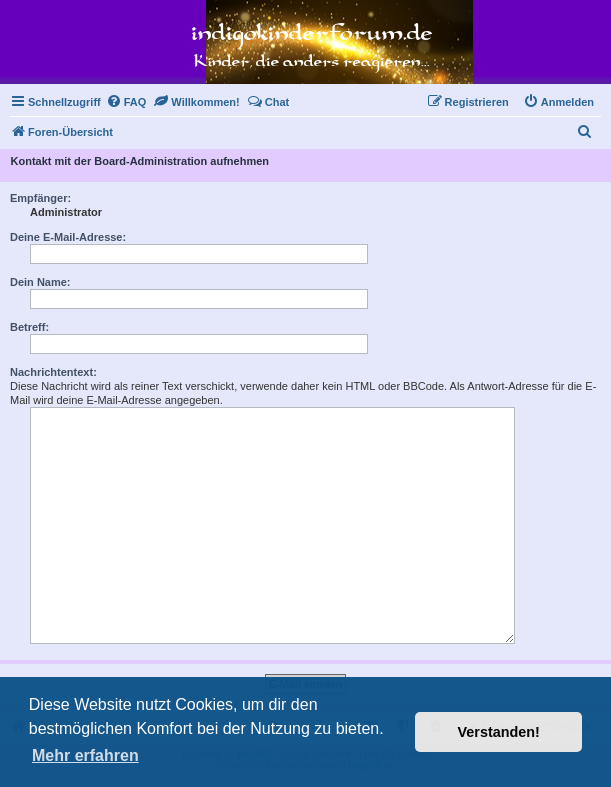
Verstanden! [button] (499, 732)
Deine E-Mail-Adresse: (68, 237)
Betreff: (29, 327)
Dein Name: (40, 282)
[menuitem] (126, 102)
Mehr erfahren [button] (85, 755)
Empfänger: (40, 198)
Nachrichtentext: (53, 372)
